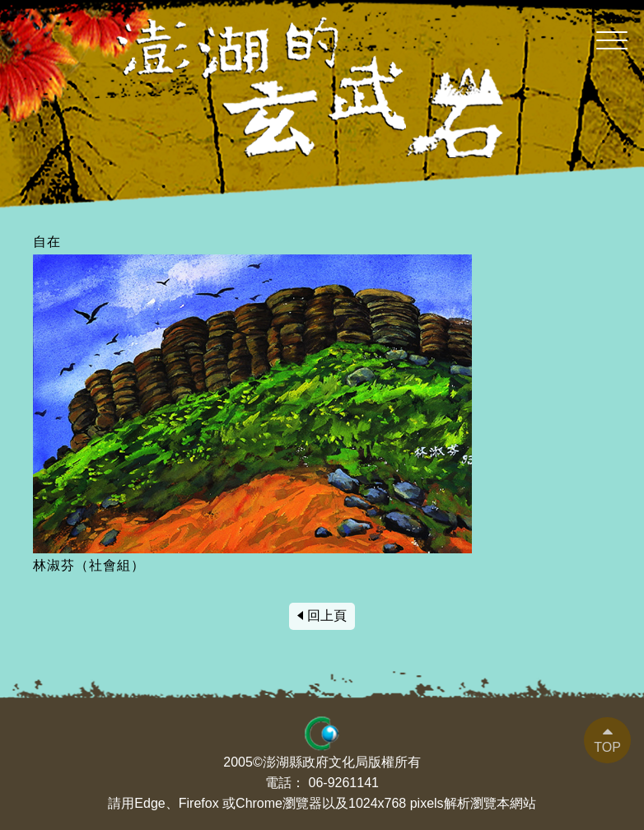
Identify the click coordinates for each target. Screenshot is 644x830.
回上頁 (327, 616)
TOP (607, 747)
